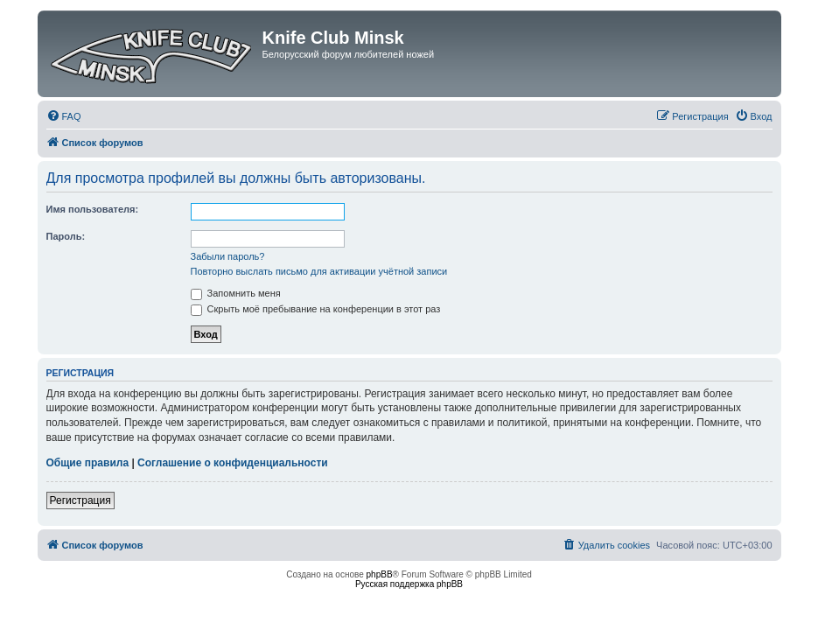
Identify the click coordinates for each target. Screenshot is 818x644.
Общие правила (88, 463)
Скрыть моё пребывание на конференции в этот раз (316, 309)
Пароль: (66, 236)
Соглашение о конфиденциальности (233, 463)
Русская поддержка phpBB (409, 584)
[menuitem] (64, 116)
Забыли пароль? (228, 256)
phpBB (380, 574)
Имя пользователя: (93, 209)
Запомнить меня (236, 293)
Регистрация (80, 500)
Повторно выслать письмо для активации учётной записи (319, 271)
